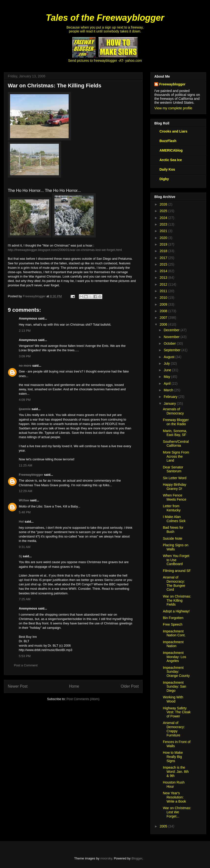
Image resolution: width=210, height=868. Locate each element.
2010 (164, 298)
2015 (164, 264)
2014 (164, 271)
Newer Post (18, 686)
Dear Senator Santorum (173, 469)
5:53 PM (25, 656)
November (172, 337)
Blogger (137, 858)
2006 (164, 324)
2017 (164, 258)
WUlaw (24, 500)
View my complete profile (173, 108)
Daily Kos (167, 169)
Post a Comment (26, 665)
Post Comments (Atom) (83, 699)
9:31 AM (25, 547)
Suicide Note (173, 538)
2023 (164, 224)
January (170, 403)
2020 (164, 238)
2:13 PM (25, 331)
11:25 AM (26, 465)
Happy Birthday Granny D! (175, 487)
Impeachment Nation (173, 644)
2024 (164, 218)
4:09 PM (25, 400)
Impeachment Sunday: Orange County (176, 672)
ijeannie (25, 409)
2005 (164, 826)
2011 (164, 291)
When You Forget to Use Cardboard (176, 560)
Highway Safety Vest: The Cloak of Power (177, 712)
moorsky (106, 858)
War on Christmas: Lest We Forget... (177, 812)
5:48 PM (25, 512)
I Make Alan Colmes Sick (174, 519)
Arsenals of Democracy (173, 411)
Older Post (130, 686)
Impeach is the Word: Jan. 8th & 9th (176, 772)
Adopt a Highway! (176, 611)
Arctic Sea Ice (171, 160)
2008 (164, 311)
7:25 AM (25, 599)
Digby (164, 179)
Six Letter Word (175, 478)
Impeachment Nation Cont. (174, 633)
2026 (164, 204)
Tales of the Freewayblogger (105, 18)
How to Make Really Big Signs (173, 757)
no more (25, 366)
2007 (164, 318)
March (169, 390)
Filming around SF (177, 571)
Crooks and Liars (173, 131)
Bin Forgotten (173, 618)
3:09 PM (25, 356)
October (170, 343)
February (171, 397)
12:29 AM (26, 491)
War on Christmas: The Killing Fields (177, 600)
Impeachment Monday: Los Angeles (174, 657)
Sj (20, 556)
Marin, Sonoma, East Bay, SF (175, 433)
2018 (164, 251)
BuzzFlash (168, 141)
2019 (164, 244)
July (167, 363)
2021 (164, 231)
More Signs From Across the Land (176, 456)
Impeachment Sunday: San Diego (174, 687)
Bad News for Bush (173, 530)
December (172, 330)
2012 (164, 284)
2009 (164, 304)
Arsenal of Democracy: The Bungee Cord (174, 583)
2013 (164, 278)
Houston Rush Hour (174, 784)
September (172, 350)
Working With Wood (173, 699)
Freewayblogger (31, 475)
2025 (164, 211)
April (168, 383)
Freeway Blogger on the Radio (176, 422)
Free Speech (173, 624)
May (167, 377)
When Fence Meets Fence (175, 497)
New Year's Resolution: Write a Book (174, 797)
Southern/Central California (176, 444)
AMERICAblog (171, 150)
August (169, 357)
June (168, 370)
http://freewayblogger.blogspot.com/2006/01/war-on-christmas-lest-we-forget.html (65, 250)
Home (74, 686)
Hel (21, 522)
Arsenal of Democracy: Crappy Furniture (174, 729)
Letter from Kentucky (172, 508)
